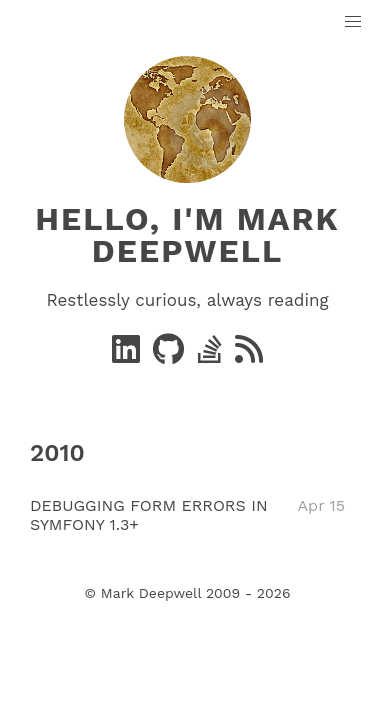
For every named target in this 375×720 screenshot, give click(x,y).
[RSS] (249, 355)
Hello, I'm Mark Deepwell (187, 235)
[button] (353, 22)
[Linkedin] (128, 355)
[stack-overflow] (212, 355)
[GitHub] (171, 355)
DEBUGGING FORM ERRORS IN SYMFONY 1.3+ (149, 515)
